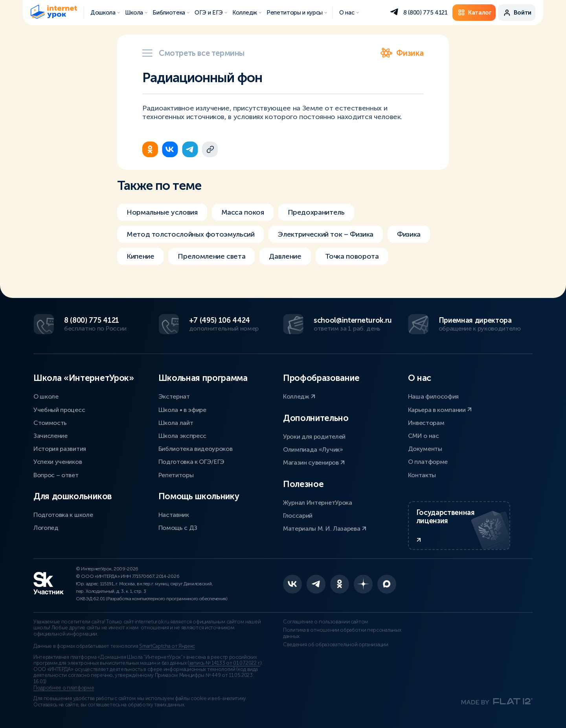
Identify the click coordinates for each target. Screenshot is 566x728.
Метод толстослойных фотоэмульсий (190, 234)
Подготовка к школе (63, 515)
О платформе (428, 462)
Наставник (174, 515)
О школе (46, 396)
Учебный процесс (59, 410)
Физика (402, 53)
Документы (425, 449)
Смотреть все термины (193, 53)
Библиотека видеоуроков (196, 449)
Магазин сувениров (314, 462)
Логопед (46, 528)
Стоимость (50, 423)
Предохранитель (316, 212)
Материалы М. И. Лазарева (325, 529)
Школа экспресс (183, 436)
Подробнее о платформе (64, 688)
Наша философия (434, 396)
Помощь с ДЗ (178, 528)
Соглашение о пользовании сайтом (326, 622)
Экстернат (174, 396)
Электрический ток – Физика (326, 234)
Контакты (422, 475)
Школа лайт (176, 423)
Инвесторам (426, 423)
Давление (285, 256)
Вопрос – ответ (56, 475)
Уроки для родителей (314, 437)
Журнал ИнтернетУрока (318, 503)
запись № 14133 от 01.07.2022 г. (225, 663)
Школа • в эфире (182, 410)
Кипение (140, 256)
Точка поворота (352, 256)
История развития (60, 449)
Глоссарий (298, 516)
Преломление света (211, 256)
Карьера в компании (440, 410)
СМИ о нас (424, 436)
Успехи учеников (58, 462)
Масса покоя (243, 212)
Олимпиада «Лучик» (313, 449)
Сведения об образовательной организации (336, 645)
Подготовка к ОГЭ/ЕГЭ (192, 462)
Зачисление (51, 436)
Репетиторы (176, 475)
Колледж (299, 396)
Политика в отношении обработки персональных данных (342, 633)
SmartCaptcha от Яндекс (167, 646)
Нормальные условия (162, 212)
